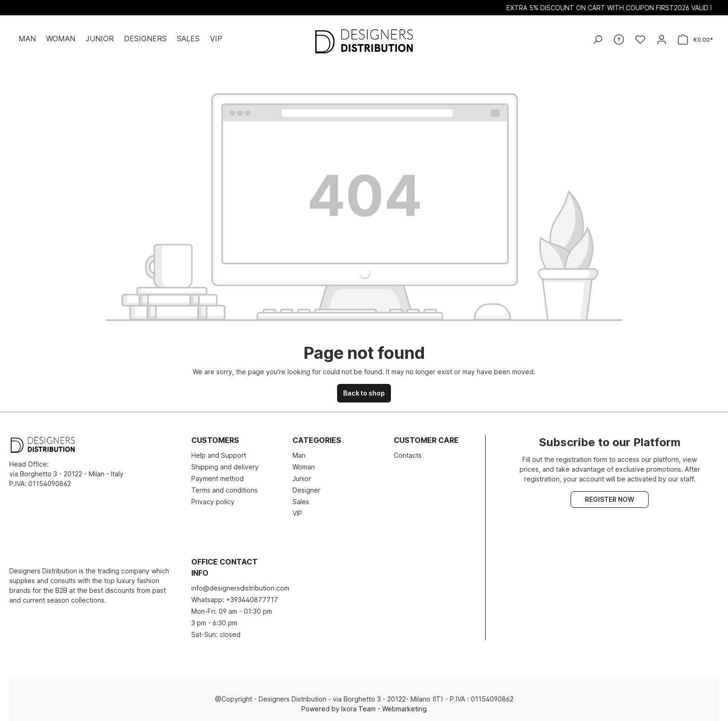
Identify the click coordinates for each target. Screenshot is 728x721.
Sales (301, 502)
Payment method (218, 478)
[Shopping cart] (695, 40)
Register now (610, 499)
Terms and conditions (224, 490)
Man (299, 455)
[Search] (598, 39)
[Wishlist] (640, 39)
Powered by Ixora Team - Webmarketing (364, 709)
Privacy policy (213, 502)
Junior (302, 478)
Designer (306, 490)
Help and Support (219, 455)
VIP (297, 513)
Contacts (408, 455)
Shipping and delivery (225, 467)
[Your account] (662, 39)
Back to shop (364, 393)
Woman (304, 467)
